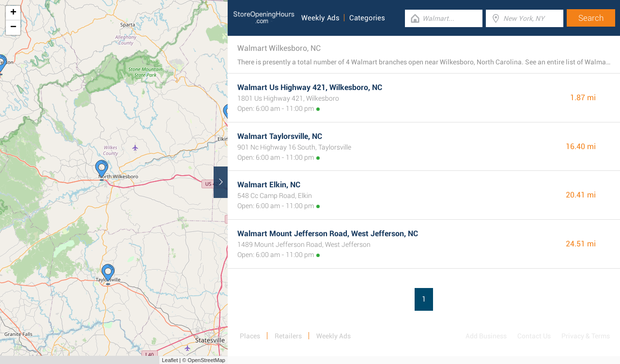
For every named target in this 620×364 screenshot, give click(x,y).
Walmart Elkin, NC (269, 185)
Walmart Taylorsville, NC (280, 136)
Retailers (288, 336)
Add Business (486, 336)
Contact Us (534, 336)
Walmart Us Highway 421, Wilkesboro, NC (310, 87)
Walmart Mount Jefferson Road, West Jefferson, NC (328, 234)
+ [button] (13, 13)
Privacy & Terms (586, 336)
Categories (367, 18)
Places (250, 336)
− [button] (13, 28)
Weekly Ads (320, 18)
